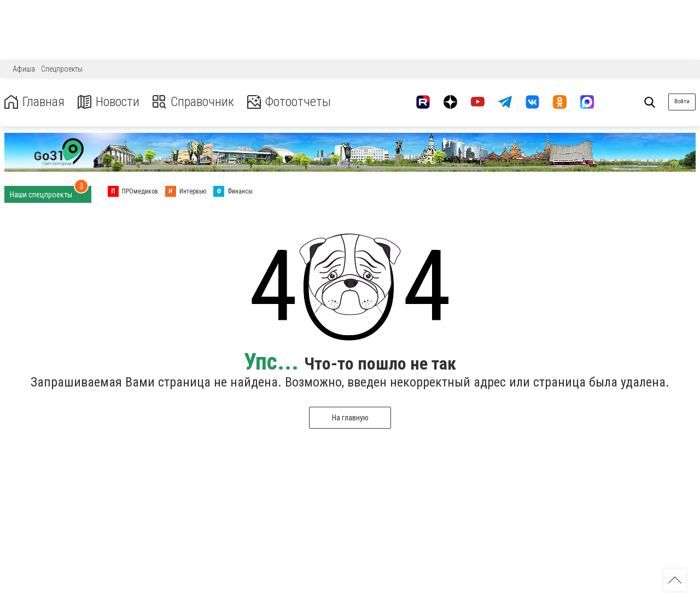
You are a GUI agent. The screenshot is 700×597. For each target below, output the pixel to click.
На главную (350, 418)
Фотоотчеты (289, 102)
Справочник (193, 102)
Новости (109, 102)
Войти (682, 101)
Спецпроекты (62, 69)
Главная (34, 102)
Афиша (24, 69)
